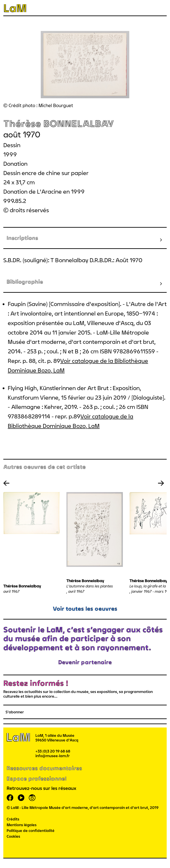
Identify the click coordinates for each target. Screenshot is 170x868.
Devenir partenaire (85, 662)
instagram (32, 798)
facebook (10, 798)
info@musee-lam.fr (53, 756)
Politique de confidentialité (31, 830)
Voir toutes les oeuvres (85, 609)
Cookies (13, 836)
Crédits (13, 819)
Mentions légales (22, 825)
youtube (21, 798)
